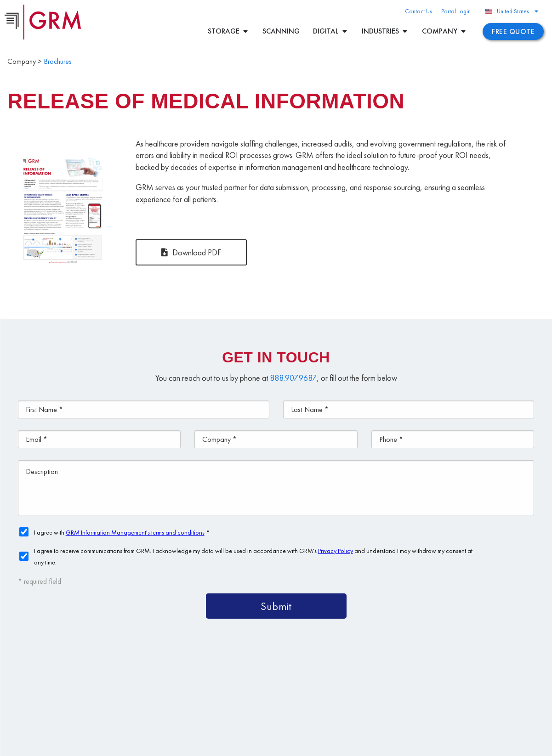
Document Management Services (447, 681)
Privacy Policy (270, 745)
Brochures (58, 61)
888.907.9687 (293, 378)
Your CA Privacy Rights (322, 745)
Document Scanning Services (325, 702)
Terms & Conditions (222, 745)
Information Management (429, 702)
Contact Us (505, 702)
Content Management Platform (327, 681)
